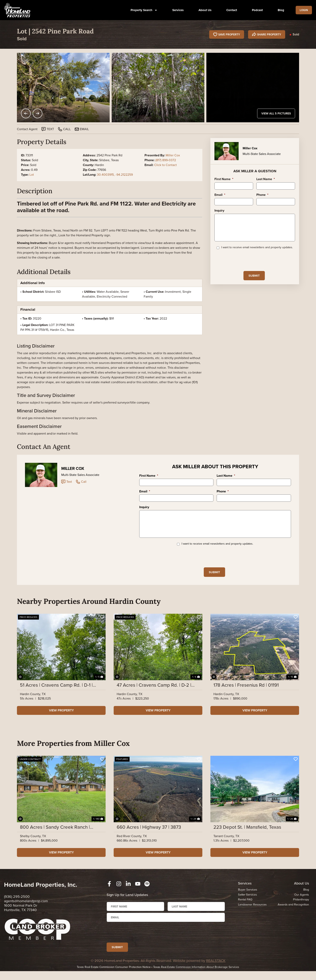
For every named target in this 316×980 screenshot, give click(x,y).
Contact (230, 10)
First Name (224, 179)
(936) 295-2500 (17, 902)
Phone (262, 195)
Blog (280, 10)
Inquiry (219, 211)
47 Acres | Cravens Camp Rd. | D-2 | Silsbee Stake (154, 691)
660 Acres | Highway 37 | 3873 (149, 833)
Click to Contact (165, 165)
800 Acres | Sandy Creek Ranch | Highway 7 (55, 833)
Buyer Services (248, 895)
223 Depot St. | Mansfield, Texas (247, 833)
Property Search (143, 10)
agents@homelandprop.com (26, 907)
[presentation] (245, 265)
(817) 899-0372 (166, 160)
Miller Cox (173, 155)
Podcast (256, 10)
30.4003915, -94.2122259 (115, 175)
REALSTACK (216, 970)
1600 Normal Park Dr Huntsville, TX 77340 (21, 914)
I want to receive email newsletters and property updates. (257, 252)
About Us (204, 10)
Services (177, 10)
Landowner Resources (253, 910)
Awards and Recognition (293, 910)
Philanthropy (301, 905)
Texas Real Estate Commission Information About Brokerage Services (196, 976)
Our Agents (301, 900)
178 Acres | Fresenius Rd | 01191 (246, 691)
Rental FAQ (245, 905)
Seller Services (247, 900)
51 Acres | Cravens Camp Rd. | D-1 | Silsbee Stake (56, 691)
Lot (32, 175)
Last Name (266, 179)
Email (220, 195)
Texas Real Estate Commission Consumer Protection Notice (114, 976)
